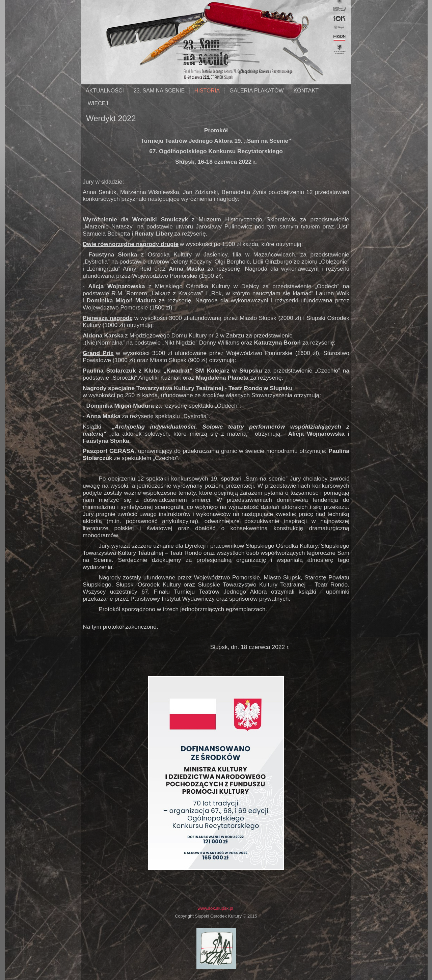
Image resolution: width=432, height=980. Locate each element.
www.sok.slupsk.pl (215, 908)
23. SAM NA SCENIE (159, 91)
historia (207, 91)
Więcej (98, 103)
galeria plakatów (257, 91)
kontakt (306, 91)
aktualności (105, 91)
